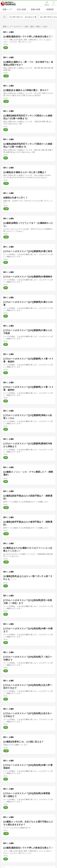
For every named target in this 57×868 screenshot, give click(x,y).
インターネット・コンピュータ (23, 17)
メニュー (54, 5)
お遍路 (11, 32)
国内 (5, 32)
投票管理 (50, 9)
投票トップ (7, 9)
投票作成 (47, 5)
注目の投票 (21, 9)
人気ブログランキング (8, 4)
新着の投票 (36, 9)
